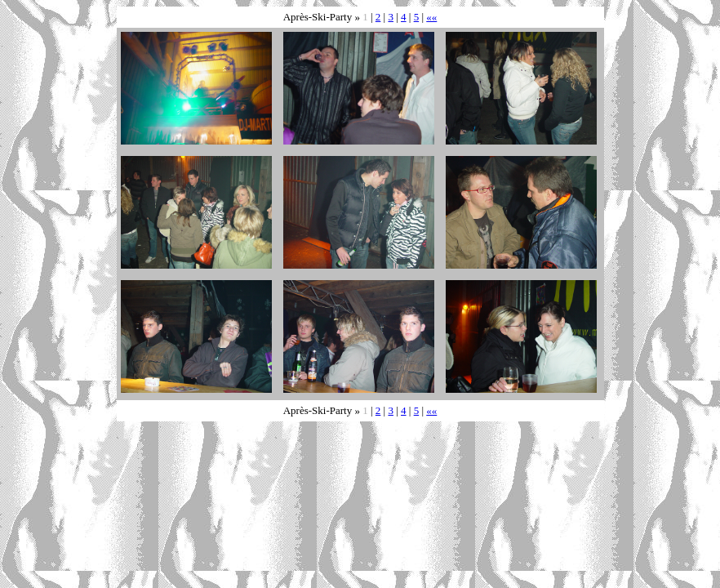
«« (431, 17)
